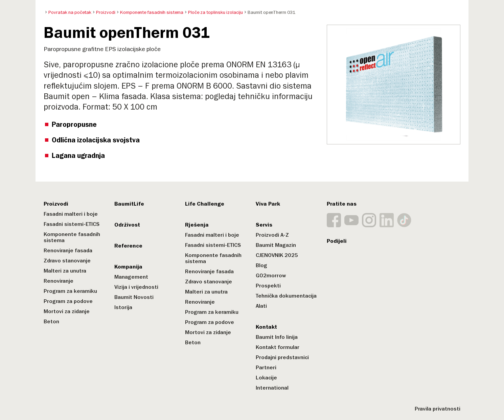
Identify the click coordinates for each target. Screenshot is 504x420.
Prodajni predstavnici (282, 357)
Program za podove (68, 301)
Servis (264, 225)
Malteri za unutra (65, 271)
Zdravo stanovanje (67, 261)
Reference (128, 246)
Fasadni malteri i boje (71, 214)
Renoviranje (59, 281)
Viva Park (268, 204)
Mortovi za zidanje (67, 311)
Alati (261, 306)
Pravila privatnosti (438, 409)
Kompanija (128, 267)
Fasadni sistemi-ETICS (72, 224)
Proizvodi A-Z (272, 235)
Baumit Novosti (134, 297)
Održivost (127, 225)
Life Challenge (205, 204)
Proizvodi (56, 204)
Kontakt (266, 327)
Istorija (123, 307)
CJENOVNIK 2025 (277, 255)
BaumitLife (129, 204)
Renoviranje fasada (68, 251)
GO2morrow (271, 276)
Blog (261, 265)
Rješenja (197, 225)
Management (131, 277)
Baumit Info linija (277, 337)
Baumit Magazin (276, 245)
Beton (51, 322)
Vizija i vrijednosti (136, 287)
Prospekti (268, 286)
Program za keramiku (70, 291)
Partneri (266, 368)
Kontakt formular (278, 347)
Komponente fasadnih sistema (72, 237)
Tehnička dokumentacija (286, 296)
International (272, 388)
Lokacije (266, 378)
